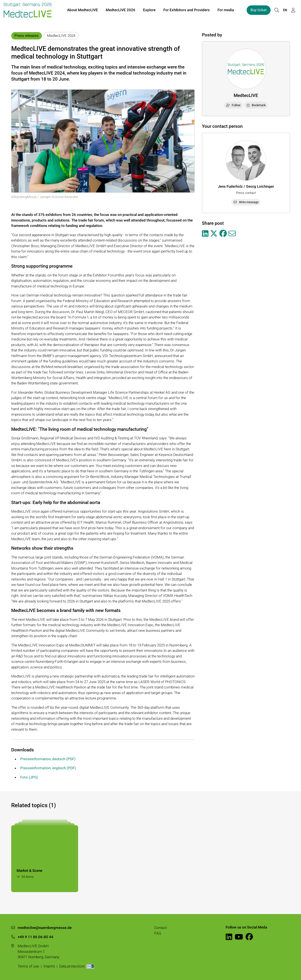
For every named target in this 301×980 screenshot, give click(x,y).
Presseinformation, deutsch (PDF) (48, 759)
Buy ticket (259, 10)
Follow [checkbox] (233, 105)
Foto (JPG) (29, 777)
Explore (149, 10)
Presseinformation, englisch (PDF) (48, 768)
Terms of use (28, 966)
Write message (246, 202)
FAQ (158, 933)
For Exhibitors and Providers (187, 10)
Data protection (71, 966)
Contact (161, 928)
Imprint (49, 966)
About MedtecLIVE (83, 10)
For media (226, 10)
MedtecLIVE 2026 (121, 10)
